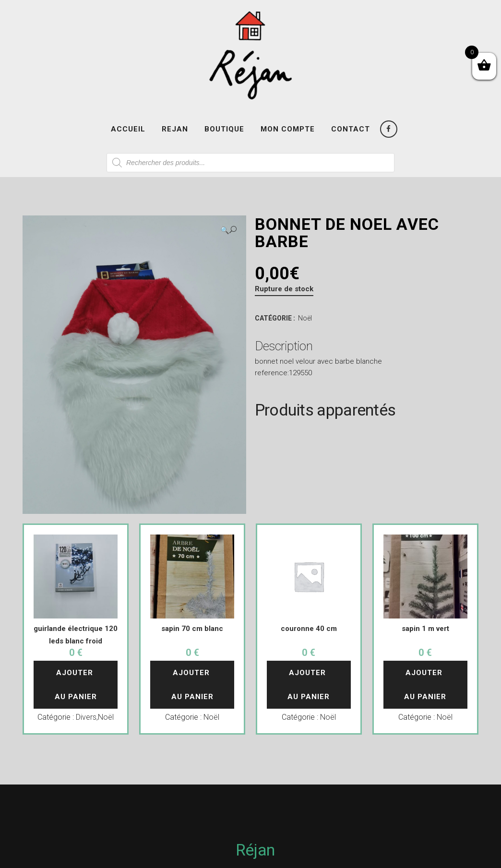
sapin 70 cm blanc (192, 629)
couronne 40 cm (309, 629)
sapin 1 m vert (425, 629)
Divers (86, 717)
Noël (305, 318)
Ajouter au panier (76, 685)
